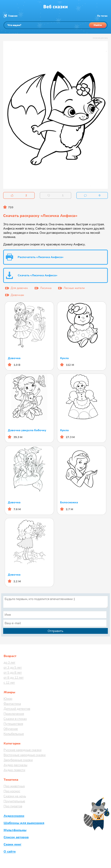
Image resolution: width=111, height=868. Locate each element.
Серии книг (13, 844)
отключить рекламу (100, 38)
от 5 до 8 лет (13, 673)
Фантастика (12, 704)
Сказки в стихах (15, 719)
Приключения (14, 714)
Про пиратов (13, 806)
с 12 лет (9, 683)
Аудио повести (14, 770)
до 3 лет (9, 662)
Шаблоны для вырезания (24, 823)
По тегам (102, 16)
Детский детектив (17, 709)
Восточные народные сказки (25, 755)
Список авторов (16, 837)
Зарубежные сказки (18, 760)
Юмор (8, 699)
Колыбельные (14, 734)
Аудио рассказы (15, 765)
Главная (13, 16)
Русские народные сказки (22, 750)
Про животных (14, 786)
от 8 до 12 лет (14, 678)
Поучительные (14, 801)
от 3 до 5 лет (13, 668)
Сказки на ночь (15, 796)
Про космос (12, 791)
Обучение (11, 729)
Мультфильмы (15, 830)
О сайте (10, 851)
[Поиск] (55, 25)
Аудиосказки (14, 816)
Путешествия (13, 724)
